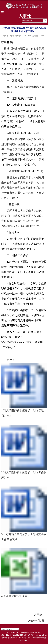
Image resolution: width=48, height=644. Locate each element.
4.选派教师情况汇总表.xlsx (17, 596)
